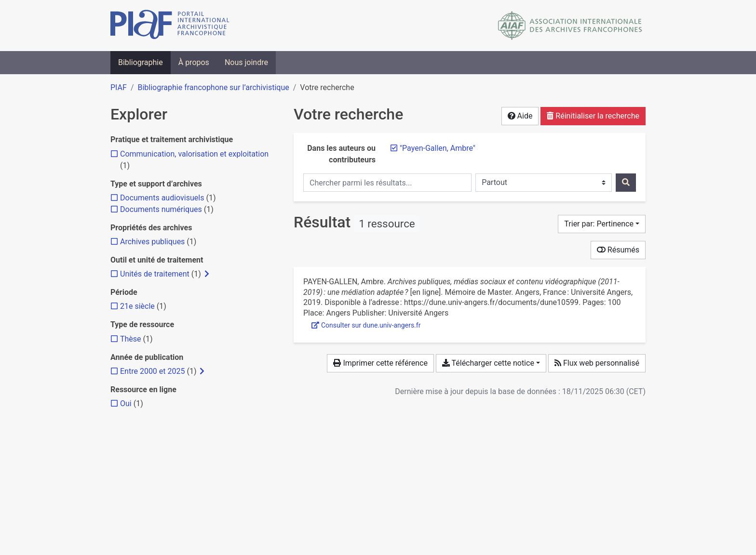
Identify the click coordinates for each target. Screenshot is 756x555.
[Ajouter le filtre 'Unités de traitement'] (155, 274)
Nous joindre (246, 62)
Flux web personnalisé (597, 363)
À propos (194, 62)
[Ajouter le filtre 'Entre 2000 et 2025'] (152, 371)
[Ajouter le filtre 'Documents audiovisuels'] (162, 198)
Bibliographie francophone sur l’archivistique (213, 87)
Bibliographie (141, 62)
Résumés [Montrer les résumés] (618, 250)
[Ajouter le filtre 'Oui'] (126, 403)
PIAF (119, 87)
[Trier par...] (602, 224)
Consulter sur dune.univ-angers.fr (366, 325)
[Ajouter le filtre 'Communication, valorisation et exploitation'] (194, 154)
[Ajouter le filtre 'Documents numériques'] (161, 209)
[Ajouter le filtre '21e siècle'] (137, 306)
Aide (520, 116)
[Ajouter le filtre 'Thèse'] (131, 339)
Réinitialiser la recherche (593, 116)
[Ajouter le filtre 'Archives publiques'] (152, 242)
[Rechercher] (626, 183)
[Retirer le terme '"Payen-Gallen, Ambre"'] (438, 148)
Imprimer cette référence (380, 363)
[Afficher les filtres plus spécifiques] (207, 274)
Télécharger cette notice (488, 363)
